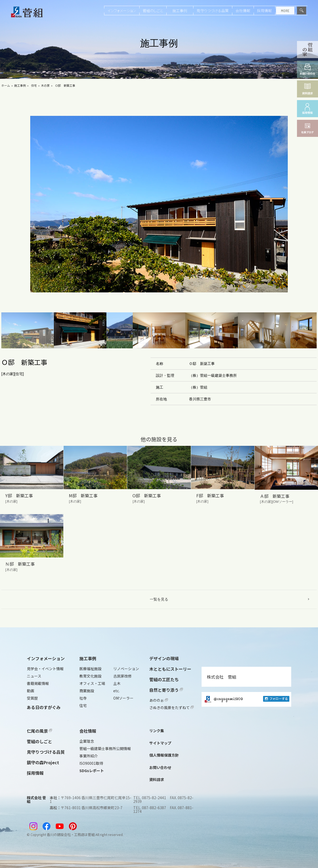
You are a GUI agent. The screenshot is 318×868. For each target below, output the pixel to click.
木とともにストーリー (170, 669)
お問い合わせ (160, 767)
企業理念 (87, 741)
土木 (117, 683)
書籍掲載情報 (38, 683)
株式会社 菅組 (222, 677)
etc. (116, 691)
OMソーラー (123, 698)
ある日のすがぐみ (44, 707)
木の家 (45, 85)
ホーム (6, 85)
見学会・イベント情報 (45, 669)
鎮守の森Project (43, 762)
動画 (30, 691)
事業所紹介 (89, 756)
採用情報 (264, 11)
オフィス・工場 (92, 683)
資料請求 (157, 779)
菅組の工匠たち (164, 679)
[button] (28, 330)
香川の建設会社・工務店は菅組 (71, 835)
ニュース (34, 676)
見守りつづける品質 (213, 11)
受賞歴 (32, 698)
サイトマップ (160, 743)
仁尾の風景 (39, 731)
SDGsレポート (92, 771)
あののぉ (159, 700)
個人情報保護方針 (164, 755)
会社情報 (243, 11)
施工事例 (180, 11)
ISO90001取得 (91, 763)
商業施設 (87, 691)
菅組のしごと (153, 11)
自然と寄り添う (166, 690)
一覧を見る (159, 599)
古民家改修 (122, 676)
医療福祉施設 (90, 669)
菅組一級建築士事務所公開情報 (105, 748)
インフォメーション (122, 11)
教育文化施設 (90, 676)
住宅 (34, 85)
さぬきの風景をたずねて (171, 707)
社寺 (83, 698)
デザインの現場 (164, 658)
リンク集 (157, 731)
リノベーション (126, 669)
